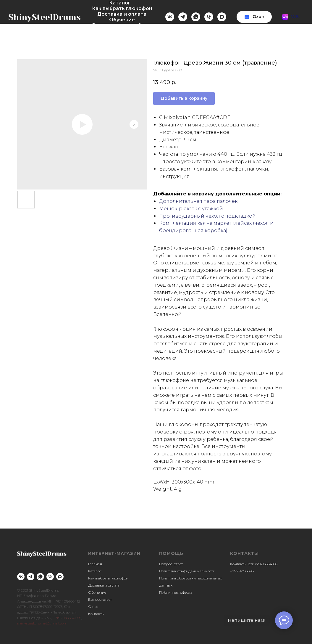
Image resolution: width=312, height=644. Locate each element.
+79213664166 (266, 564)
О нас (145, 25)
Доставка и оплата (122, 14)
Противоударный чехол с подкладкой (207, 216)
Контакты (124, 31)
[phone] (50, 577)
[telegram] (183, 17)
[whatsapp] (196, 17)
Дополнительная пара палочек (198, 201)
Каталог (120, 3)
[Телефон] (209, 17)
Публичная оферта (176, 592)
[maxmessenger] (222, 17)
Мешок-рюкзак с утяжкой (191, 209)
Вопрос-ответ (110, 25)
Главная (95, 564)
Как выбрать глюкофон (122, 8)
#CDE (223, 117)
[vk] (170, 17)
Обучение (122, 20)
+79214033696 (242, 571)
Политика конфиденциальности (187, 571)
